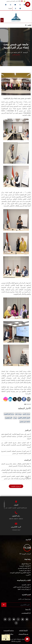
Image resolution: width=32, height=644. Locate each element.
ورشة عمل (18, 414)
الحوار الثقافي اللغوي (24, 418)
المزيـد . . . (27, 575)
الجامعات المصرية (25, 566)
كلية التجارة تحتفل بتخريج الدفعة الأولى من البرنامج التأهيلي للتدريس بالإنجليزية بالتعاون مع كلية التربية (16, 445)
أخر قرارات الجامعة (16, 486)
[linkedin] (6, 5)
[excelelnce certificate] (6, 637)
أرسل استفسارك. (16, 530)
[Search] (2, 20)
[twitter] (20, 5)
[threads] (15, 9)
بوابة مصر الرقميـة (25, 570)
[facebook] (24, 5)
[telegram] (20, 9)
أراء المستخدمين (26, 613)
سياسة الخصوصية (9, 630)
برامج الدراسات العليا (24, 589)
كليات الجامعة (26, 585)
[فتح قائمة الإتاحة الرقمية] (28, 4)
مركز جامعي (26, 414)
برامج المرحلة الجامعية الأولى (22, 587)
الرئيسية (25, 52)
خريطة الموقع (26, 564)
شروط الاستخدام (23, 634)
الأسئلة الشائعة (23, 630)
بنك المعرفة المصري (24, 568)
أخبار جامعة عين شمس (13, 52)
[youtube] (15, 5)
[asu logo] (16, 17)
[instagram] (10, 5)
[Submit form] (4, 605)
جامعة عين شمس (25, 422)
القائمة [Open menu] (28, 25)
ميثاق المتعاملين (9, 634)
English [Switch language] (10, 9)
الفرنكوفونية (8, 418)
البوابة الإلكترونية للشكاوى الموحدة (20, 573)
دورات (15, 418)
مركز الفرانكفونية (9, 414)
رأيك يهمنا (28, 609)
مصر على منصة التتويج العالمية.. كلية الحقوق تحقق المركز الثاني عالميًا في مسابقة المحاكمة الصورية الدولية (16, 436)
